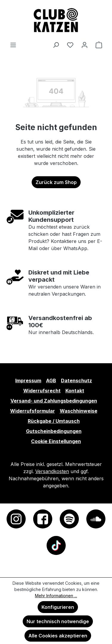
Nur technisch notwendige (58, 621)
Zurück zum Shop (56, 182)
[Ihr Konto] (85, 45)
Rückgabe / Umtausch (54, 421)
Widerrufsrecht (42, 391)
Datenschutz (76, 381)
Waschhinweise (79, 411)
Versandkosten (52, 471)
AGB (51, 381)
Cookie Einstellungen (56, 441)
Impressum (28, 381)
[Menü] (13, 45)
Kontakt (75, 391)
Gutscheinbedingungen (54, 431)
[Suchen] (56, 45)
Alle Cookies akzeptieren (58, 636)
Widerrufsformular (33, 411)
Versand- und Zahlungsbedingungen (54, 401)
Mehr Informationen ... (56, 596)
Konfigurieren (58, 607)
